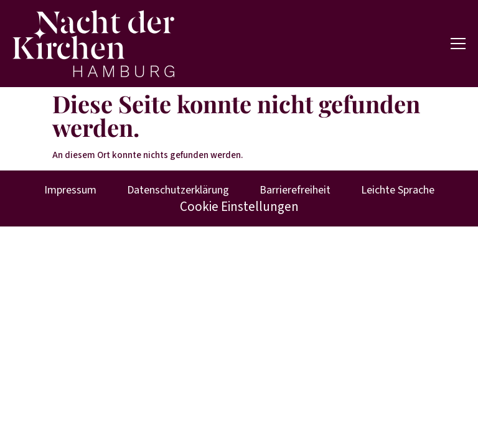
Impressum (70, 190)
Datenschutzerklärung (178, 190)
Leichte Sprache (398, 190)
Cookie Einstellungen (239, 207)
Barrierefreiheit (295, 190)
